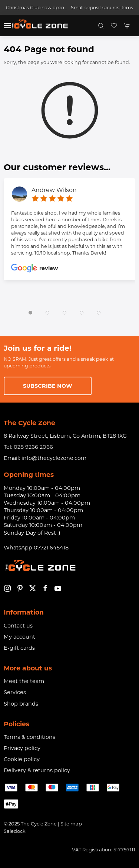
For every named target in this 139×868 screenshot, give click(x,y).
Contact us (18, 626)
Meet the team (24, 681)
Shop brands (21, 704)
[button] (7, 26)
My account (19, 637)
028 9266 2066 (33, 447)
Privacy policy (22, 748)
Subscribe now (48, 386)
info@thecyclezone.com (54, 458)
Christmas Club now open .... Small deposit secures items (69, 8)
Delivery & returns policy (37, 770)
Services (15, 692)
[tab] (30, 313)
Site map (71, 824)
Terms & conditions (29, 737)
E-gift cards (19, 648)
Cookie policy (22, 759)
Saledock (15, 831)
